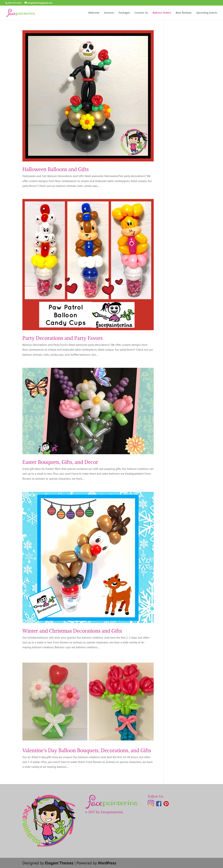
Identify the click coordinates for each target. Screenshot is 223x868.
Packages (124, 13)
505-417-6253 (15, 3)
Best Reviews (184, 13)
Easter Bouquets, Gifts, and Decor (60, 462)
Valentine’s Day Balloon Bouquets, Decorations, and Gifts (87, 750)
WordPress (107, 863)
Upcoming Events (207, 13)
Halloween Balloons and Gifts (56, 169)
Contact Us (141, 13)
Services (109, 13)
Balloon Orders (162, 13)
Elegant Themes (59, 863)
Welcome (94, 13)
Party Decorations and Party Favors (63, 338)
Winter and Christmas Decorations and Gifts (72, 631)
